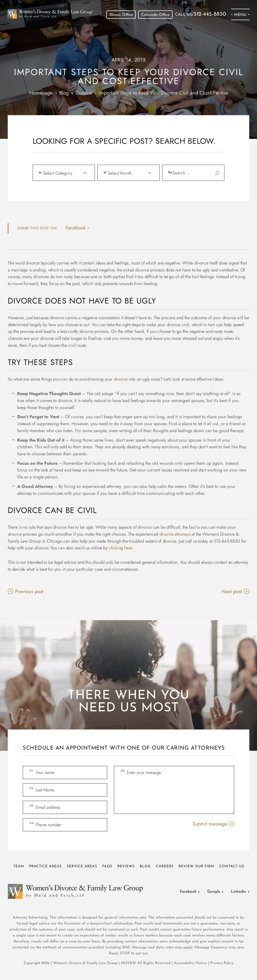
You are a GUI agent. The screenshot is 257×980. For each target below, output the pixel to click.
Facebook (188, 892)
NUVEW (128, 963)
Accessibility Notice (191, 963)
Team (19, 866)
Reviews (126, 866)
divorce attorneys (175, 534)
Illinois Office (121, 15)
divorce (121, 379)
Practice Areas (45, 866)
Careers (165, 866)
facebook (76, 228)
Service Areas (82, 866)
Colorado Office (155, 15)
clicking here (120, 548)
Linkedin (238, 892)
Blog (145, 866)
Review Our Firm (196, 866)
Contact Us (232, 866)
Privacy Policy (222, 963)
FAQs (107, 866)
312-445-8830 (210, 14)
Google (214, 892)
